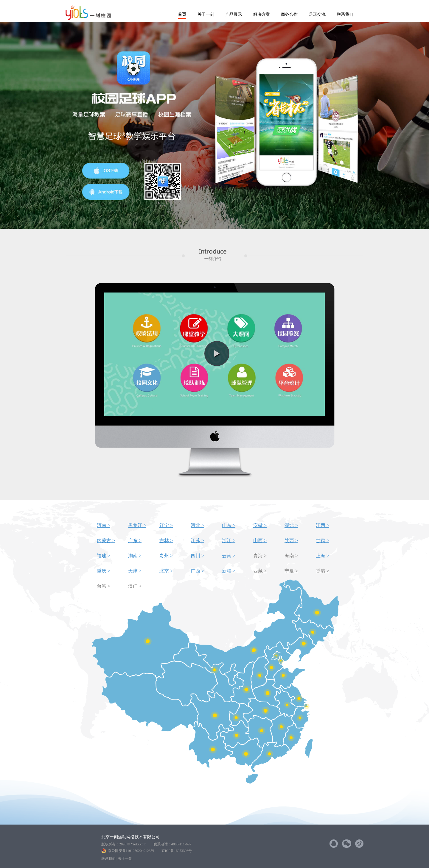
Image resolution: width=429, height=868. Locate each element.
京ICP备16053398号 (177, 851)
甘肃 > (322, 541)
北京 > (166, 571)
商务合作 (289, 14)
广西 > (197, 571)
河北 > (197, 525)
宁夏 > (291, 571)
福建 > (104, 556)
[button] (217, 354)
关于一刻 (206, 14)
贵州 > (166, 556)
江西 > (322, 525)
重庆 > (104, 571)
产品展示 (234, 14)
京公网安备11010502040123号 (133, 851)
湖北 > (291, 525)
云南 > (229, 556)
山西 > (260, 541)
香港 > (322, 571)
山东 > (229, 525)
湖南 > (135, 556)
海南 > (291, 556)
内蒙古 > (106, 541)
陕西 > (291, 541)
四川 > (197, 556)
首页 (182, 14)
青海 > (260, 556)
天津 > (135, 571)
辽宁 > (166, 525)
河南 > (104, 525)
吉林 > (166, 541)
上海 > (322, 556)
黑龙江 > (137, 525)
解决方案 (262, 14)
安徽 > (260, 525)
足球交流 (317, 14)
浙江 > (229, 541)
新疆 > (229, 571)
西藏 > (260, 571)
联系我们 (345, 14)
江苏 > (197, 541)
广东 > (135, 541)
